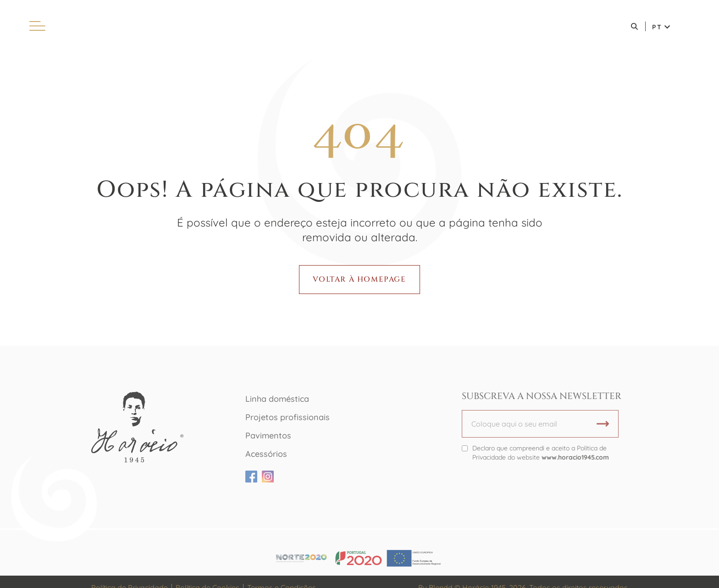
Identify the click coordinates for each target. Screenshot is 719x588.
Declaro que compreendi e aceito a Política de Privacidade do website (541, 453)
